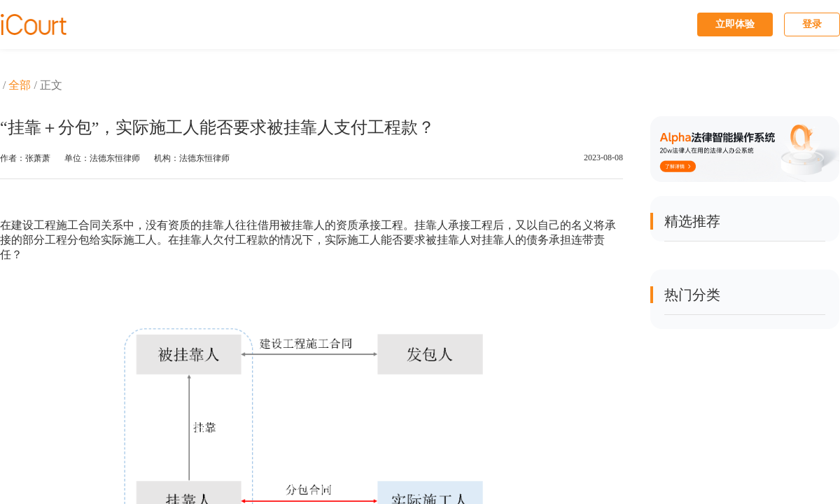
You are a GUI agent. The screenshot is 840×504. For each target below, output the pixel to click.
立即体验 (735, 24)
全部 (20, 85)
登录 (812, 24)
